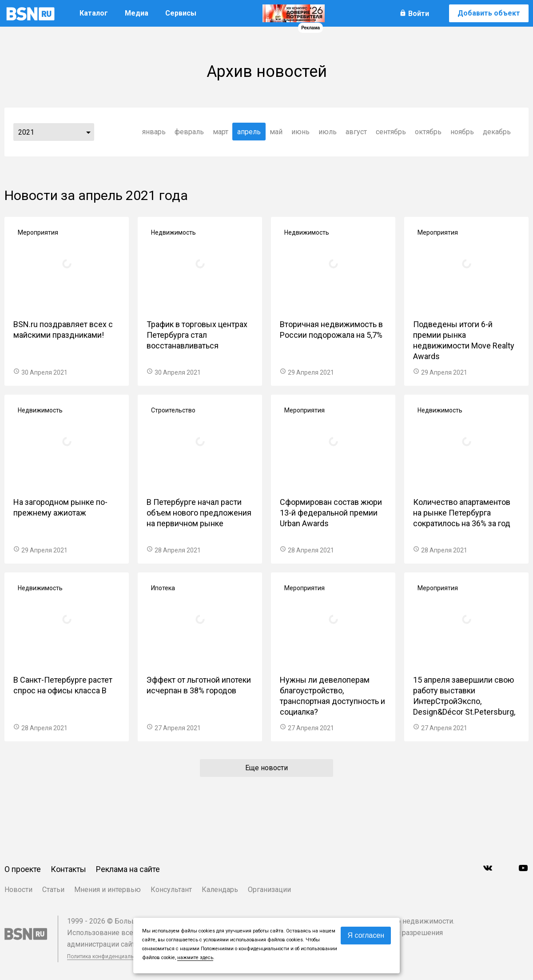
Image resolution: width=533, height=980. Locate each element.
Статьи (53, 890)
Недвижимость (173, 232)
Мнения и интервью (107, 890)
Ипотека (163, 588)
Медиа (137, 13)
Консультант (171, 890)
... (88, 132)
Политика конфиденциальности (107, 956)
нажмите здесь (195, 958)
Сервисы (181, 13)
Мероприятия (38, 232)
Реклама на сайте (128, 869)
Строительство (173, 410)
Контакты (68, 869)
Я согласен (366, 935)
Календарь (220, 890)
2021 (26, 132)
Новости (18, 890)
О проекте (23, 869)
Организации (269, 890)
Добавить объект (489, 13)
